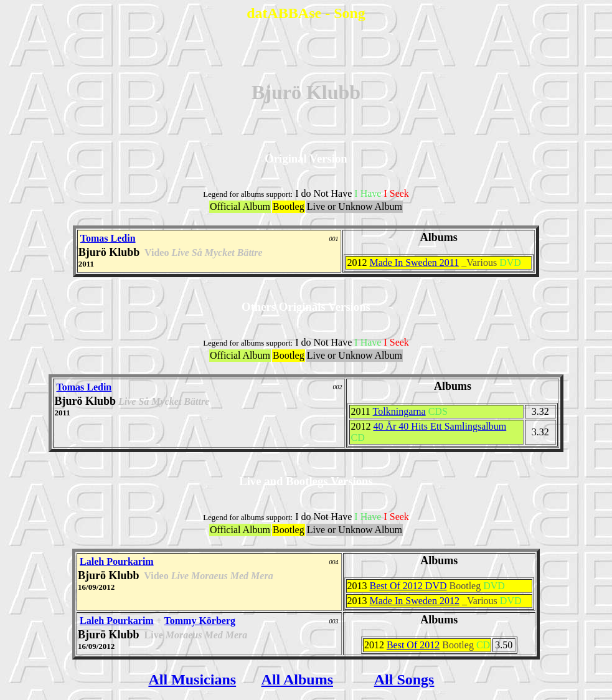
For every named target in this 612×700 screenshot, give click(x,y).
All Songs (404, 679)
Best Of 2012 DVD (408, 586)
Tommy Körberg (200, 621)
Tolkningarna (399, 411)
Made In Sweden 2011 (414, 262)
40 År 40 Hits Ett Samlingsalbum (440, 426)
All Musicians (192, 679)
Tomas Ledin (108, 238)
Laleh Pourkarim (117, 561)
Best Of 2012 (413, 645)
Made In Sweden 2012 (415, 601)
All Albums (297, 679)
